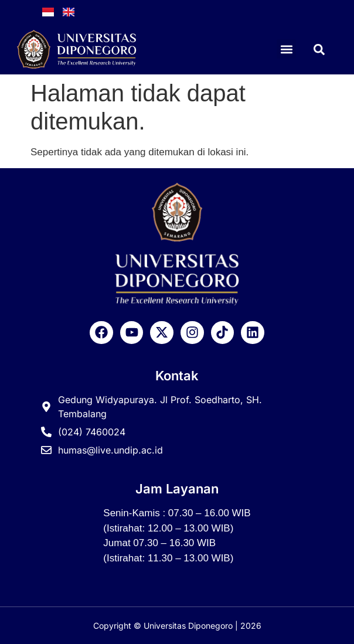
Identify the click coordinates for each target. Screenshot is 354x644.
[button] (286, 49)
